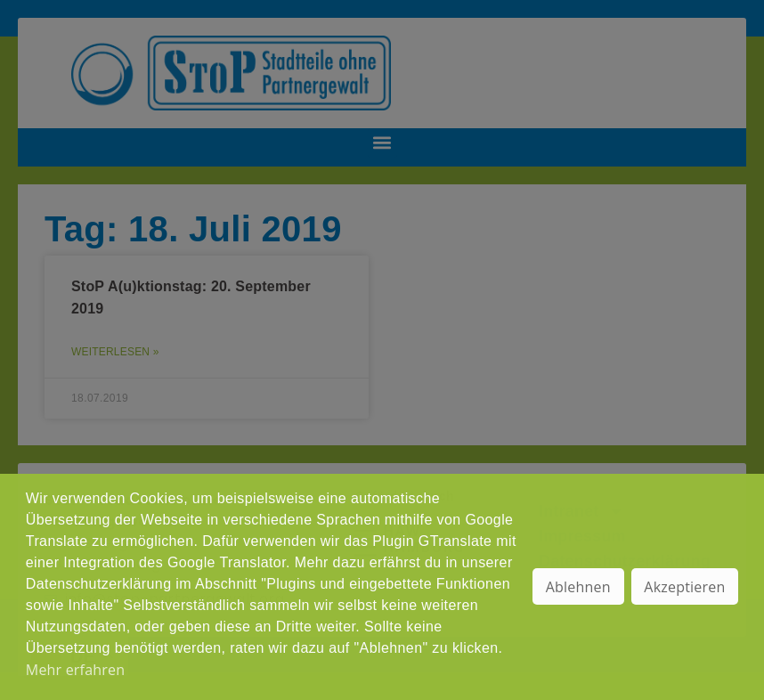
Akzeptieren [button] (684, 587)
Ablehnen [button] (578, 587)
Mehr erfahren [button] (75, 670)
